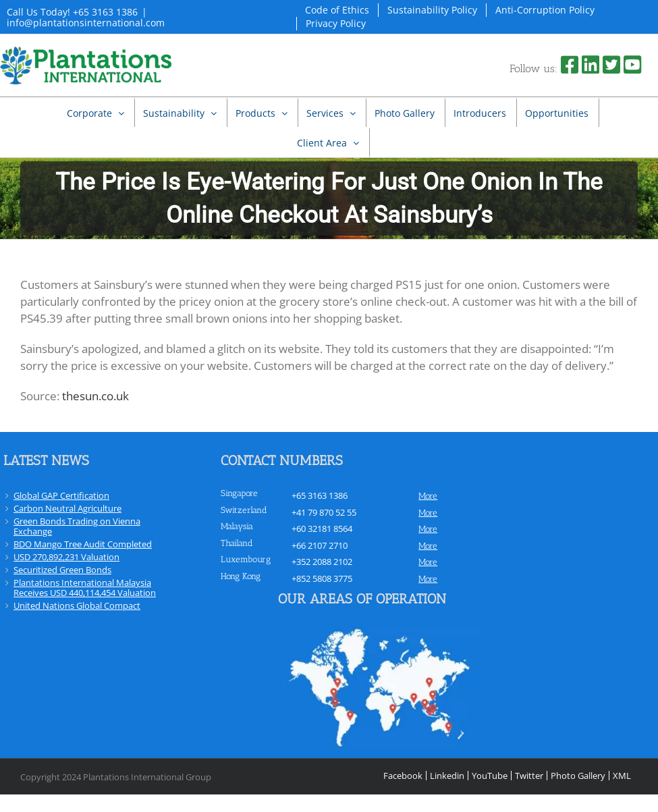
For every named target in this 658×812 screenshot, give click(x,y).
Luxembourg (246, 559)
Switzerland (244, 510)
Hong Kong (241, 576)
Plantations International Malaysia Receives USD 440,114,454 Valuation (85, 588)
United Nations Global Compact (77, 605)
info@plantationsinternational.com (86, 23)
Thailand (237, 543)
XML (622, 776)
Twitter (529, 776)
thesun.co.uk (95, 396)
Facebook (403, 776)
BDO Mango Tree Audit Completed (83, 544)
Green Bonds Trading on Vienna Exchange (77, 526)
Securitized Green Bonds (62, 570)
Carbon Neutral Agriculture (67, 508)
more (428, 496)
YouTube (490, 776)
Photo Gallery (578, 776)
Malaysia (237, 526)
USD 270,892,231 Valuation (66, 557)
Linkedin (447, 776)
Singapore (239, 493)
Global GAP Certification (61, 495)
